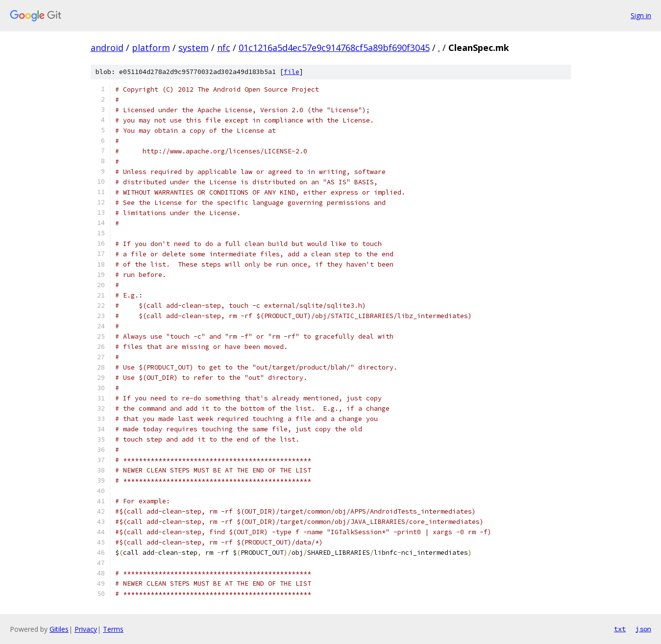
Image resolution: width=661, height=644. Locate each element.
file (292, 72)
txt (620, 629)
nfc (224, 48)
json (643, 629)
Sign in (641, 15)
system (194, 48)
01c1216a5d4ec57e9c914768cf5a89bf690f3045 (334, 48)
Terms (113, 629)
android (107, 48)
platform (151, 48)
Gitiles (59, 629)
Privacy (86, 629)
